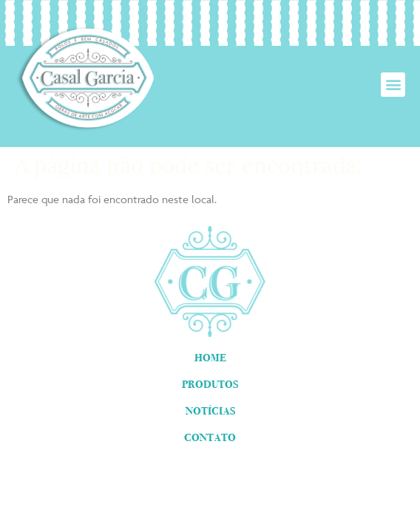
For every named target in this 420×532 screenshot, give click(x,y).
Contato (210, 437)
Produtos (210, 384)
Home (210, 358)
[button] (393, 85)
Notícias (210, 411)
